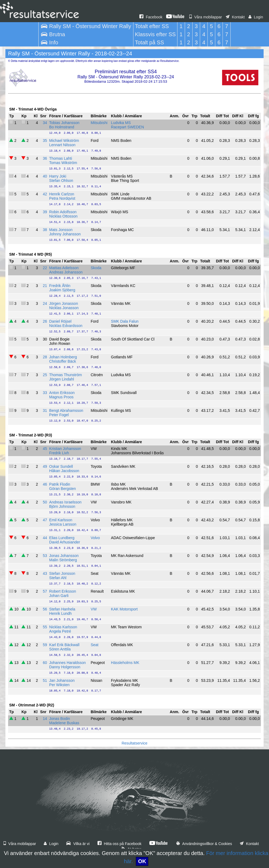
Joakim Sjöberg (62, 290)
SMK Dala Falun (125, 321)
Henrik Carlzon (62, 194)
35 (45, 141)
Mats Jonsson (61, 230)
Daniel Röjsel (60, 321)
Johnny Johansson (65, 234)
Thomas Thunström (65, 375)
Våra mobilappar (206, 17)
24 (45, 303)
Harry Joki (58, 176)
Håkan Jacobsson (64, 471)
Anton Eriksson (62, 393)
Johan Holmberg (63, 357)
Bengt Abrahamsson (66, 410)
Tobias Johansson (64, 123)
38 (45, 230)
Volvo (95, 538)
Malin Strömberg (63, 560)
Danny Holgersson (65, 667)
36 (45, 158)
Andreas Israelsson (65, 502)
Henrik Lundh (60, 613)
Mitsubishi (99, 123)
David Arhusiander (65, 542)
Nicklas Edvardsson (66, 326)
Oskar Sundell (61, 466)
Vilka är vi (78, 844)
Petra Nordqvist (62, 198)
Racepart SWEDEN (127, 127)
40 (45, 176)
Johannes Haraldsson (67, 663)
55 (45, 627)
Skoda (96, 268)
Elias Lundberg (62, 538)
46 (45, 484)
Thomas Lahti (61, 158)
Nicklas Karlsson (63, 627)
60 (45, 663)
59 (45, 645)
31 (45, 410)
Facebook (151, 17)
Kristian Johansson (65, 449)
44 (45, 538)
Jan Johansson (62, 680)
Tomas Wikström (63, 163)
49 (45, 466)
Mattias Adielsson (64, 268)
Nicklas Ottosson (63, 216)
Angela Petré (60, 631)
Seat (95, 645)
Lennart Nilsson (62, 145)
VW (94, 609)
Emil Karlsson (61, 520)
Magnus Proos (61, 397)
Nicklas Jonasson (64, 308)
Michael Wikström (64, 141)
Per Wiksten (59, 685)
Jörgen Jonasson (64, 303)
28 (45, 357)
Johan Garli (59, 596)
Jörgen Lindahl (62, 379)
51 (45, 680)
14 (45, 719)
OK (142, 861)
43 (45, 573)
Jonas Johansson (64, 556)
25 (45, 375)
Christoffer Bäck (63, 361)
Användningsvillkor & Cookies (204, 844)
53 (45, 556)
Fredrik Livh (59, 453)
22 (45, 268)
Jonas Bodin (60, 719)
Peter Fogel (59, 415)
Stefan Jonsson (62, 573)
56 (45, 609)
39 (45, 212)
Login (256, 17)
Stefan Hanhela (62, 609)
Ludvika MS (121, 123)
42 (45, 194)
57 (45, 591)
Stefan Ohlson (61, 181)
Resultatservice (134, 743)
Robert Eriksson (63, 591)
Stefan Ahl (58, 578)
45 (45, 449)
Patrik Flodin (60, 484)
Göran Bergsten (63, 489)
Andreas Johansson (66, 272)
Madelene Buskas (64, 723)
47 (45, 520)
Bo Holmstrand (62, 127)
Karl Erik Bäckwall (64, 645)
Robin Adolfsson (63, 212)
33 (45, 393)
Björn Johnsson (62, 506)
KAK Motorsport (124, 609)
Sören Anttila (60, 649)
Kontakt (235, 17)
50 (45, 502)
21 (45, 286)
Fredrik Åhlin (60, 286)
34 (45, 123)
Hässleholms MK (125, 663)
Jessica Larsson (63, 524)
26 (45, 321)
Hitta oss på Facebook (120, 844)
